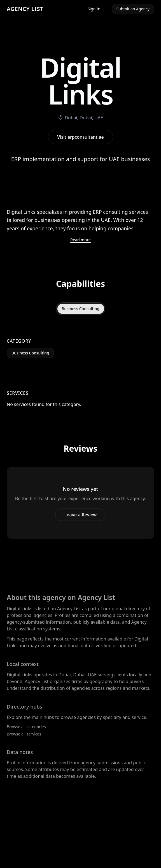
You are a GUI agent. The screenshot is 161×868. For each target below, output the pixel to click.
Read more (81, 240)
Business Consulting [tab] (81, 309)
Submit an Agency (133, 9)
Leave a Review (81, 515)
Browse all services (24, 734)
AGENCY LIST (25, 9)
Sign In (94, 9)
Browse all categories (26, 727)
